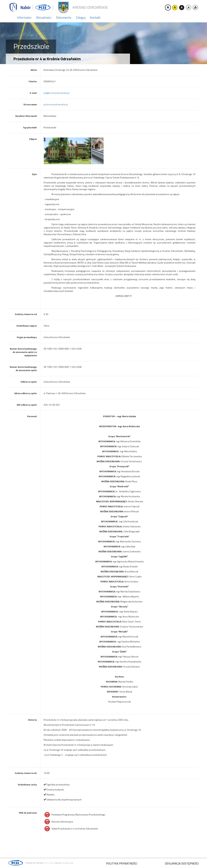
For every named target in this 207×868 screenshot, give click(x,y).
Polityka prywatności (122, 863)
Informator (24, 18)
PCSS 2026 (49, 863)
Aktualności (44, 18)
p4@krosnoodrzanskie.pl (57, 93)
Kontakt (95, 18)
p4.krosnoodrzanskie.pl (56, 104)
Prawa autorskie (34, 863)
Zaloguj (81, 18)
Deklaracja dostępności (182, 863)
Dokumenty (64, 18)
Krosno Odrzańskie (90, 7)
